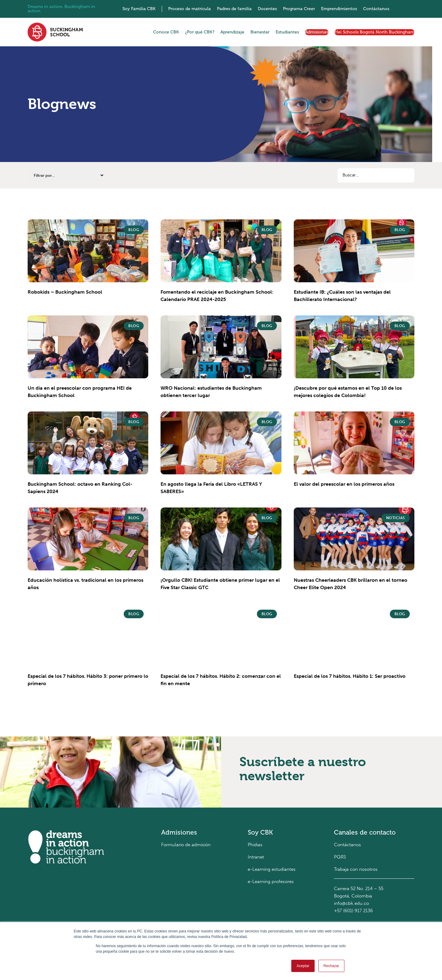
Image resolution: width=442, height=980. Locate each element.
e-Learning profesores (271, 882)
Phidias (255, 845)
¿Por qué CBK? (200, 32)
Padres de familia (234, 9)
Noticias (396, 518)
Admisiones (317, 32)
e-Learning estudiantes (272, 869)
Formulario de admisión (186, 845)
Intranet (256, 857)
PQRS (340, 857)
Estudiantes (287, 32)
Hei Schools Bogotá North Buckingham (374, 32)
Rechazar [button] (331, 966)
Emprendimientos (339, 9)
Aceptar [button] (303, 966)
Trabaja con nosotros (356, 869)
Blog (134, 230)
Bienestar (260, 32)
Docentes (267, 9)
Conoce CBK (166, 32)
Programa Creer (299, 9)
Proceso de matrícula (190, 9)
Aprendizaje (232, 32)
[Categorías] (66, 175)
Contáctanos (376, 9)
